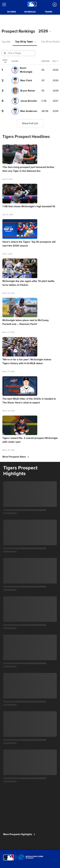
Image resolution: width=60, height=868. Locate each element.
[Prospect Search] (19, 53)
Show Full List (30, 123)
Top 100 (6, 42)
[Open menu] (5, 4)
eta (55, 61)
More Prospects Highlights (19, 834)
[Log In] (54, 5)
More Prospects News (16, 457)
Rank (5, 61)
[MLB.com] (9, 858)
